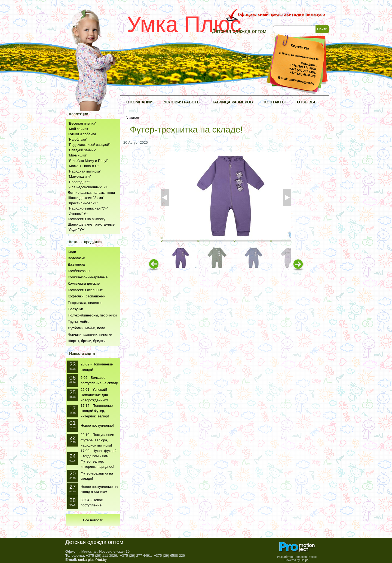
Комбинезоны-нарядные (88, 277)
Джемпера (76, 264)
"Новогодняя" (79, 182)
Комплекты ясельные (85, 290)
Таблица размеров (232, 102)
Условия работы (182, 102)
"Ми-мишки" (77, 155)
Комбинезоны (79, 271)
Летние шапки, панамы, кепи (91, 193)
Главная (132, 117)
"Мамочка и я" (79, 176)
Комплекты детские (84, 283)
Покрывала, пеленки (85, 303)
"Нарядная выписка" (85, 171)
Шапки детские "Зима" (86, 198)
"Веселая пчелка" (82, 123)
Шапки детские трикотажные (91, 224)
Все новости (93, 520)
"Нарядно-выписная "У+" (88, 208)
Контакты (275, 102)
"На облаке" (77, 139)
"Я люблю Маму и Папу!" (88, 161)
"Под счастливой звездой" (89, 145)
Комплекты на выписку (87, 219)
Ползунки (75, 309)
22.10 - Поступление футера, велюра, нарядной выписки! (97, 440)
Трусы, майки (79, 322)
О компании (139, 102)
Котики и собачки (82, 134)
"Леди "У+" (76, 230)
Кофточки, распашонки (87, 296)
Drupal (305, 560)
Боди (72, 252)
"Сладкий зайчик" (82, 150)
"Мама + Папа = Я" (83, 166)
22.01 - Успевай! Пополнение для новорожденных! (94, 395)
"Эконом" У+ (78, 214)
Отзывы (306, 102)
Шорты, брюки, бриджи (87, 341)
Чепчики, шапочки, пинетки (90, 335)
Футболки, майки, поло (86, 328)
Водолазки (76, 258)
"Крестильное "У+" (83, 203)
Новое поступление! (97, 425)
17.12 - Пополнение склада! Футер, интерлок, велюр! (97, 411)
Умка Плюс (184, 24)
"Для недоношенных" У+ (88, 187)
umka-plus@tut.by (92, 560)
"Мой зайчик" (78, 129)
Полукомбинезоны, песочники (92, 315)
